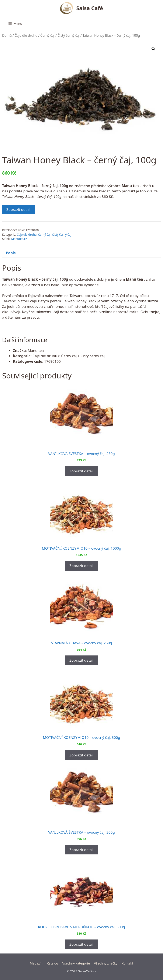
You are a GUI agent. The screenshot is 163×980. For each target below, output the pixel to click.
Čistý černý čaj (69, 35)
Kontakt (127, 963)
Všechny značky (106, 963)
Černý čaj (47, 35)
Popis (11, 253)
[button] (153, 49)
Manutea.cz (19, 239)
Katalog (52, 963)
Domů (7, 35)
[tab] (81, 253)
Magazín (36, 963)
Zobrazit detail (18, 209)
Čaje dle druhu (26, 35)
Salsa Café (90, 8)
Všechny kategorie (76, 963)
